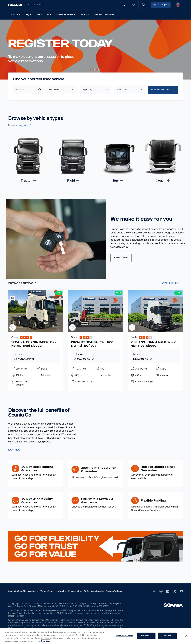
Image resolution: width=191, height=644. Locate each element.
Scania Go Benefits (66, 15)
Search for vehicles (160, 90)
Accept (167, 636)
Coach (39, 15)
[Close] (186, 636)
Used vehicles (35, 5)
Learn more (14, 450)
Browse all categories (20, 125)
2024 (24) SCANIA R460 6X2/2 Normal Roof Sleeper (34, 344)
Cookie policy (97, 591)
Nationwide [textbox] (54, 90)
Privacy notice (75, 591)
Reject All (146, 636)
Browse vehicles (121, 258)
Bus (49, 15)
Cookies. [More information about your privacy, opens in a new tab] (45, 641)
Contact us (33, 591)
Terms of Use (46, 591)
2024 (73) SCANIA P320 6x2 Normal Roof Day (92, 344)
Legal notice (60, 591)
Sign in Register (161, 5)
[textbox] (122, 90)
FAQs (86, 591)
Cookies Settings (125, 636)
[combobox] (62, 90)
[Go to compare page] (134, 5)
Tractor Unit (14, 15)
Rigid (28, 15)
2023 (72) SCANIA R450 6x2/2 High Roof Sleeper (153, 344)
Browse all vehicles (172, 283)
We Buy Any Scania (104, 15)
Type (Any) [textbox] (88, 90)
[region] (95, 636)
